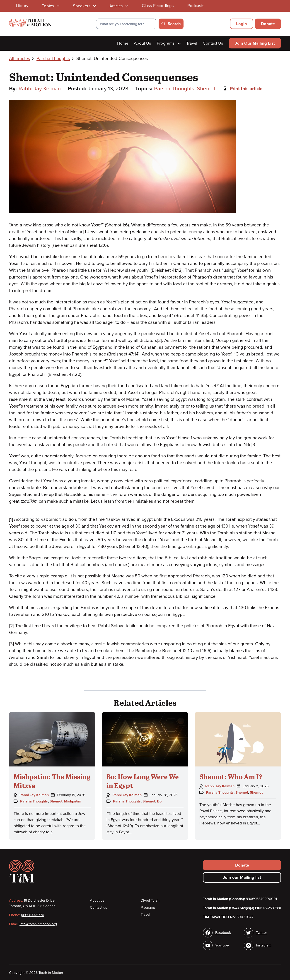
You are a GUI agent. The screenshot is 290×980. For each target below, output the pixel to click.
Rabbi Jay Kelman (40, 89)
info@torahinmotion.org (38, 924)
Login (242, 24)
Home (123, 43)
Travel (192, 43)
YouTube (222, 945)
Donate (268, 24)
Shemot (206, 89)
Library (22, 6)
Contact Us (213, 43)
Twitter (261, 933)
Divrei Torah (150, 901)
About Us (143, 43)
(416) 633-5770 (33, 915)
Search (174, 24)
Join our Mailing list (242, 877)
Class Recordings (158, 6)
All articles (19, 59)
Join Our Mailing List (255, 43)
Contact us (98, 908)
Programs (169, 43)
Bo (159, 801)
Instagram (264, 945)
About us (97, 901)
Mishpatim (73, 801)
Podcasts (196, 6)
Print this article (242, 89)
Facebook (223, 933)
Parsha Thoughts (53, 59)
